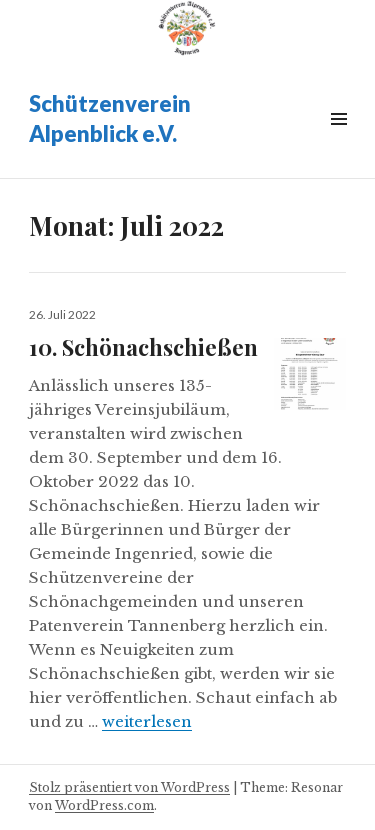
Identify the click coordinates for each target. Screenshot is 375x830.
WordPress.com (104, 805)
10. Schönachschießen (143, 347)
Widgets (338, 141)
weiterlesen (147, 721)
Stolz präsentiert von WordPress (129, 787)
